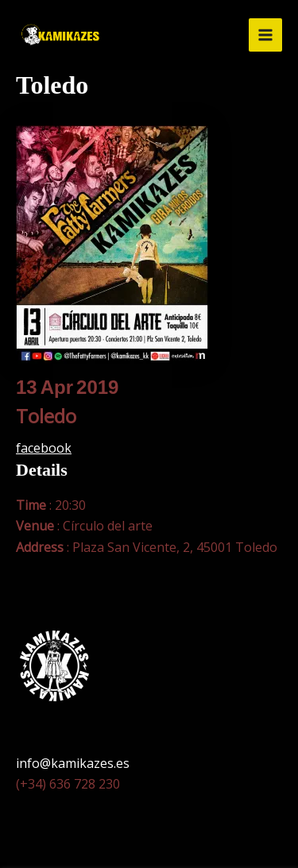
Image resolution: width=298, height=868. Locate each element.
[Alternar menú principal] (265, 35)
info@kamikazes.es (73, 763)
